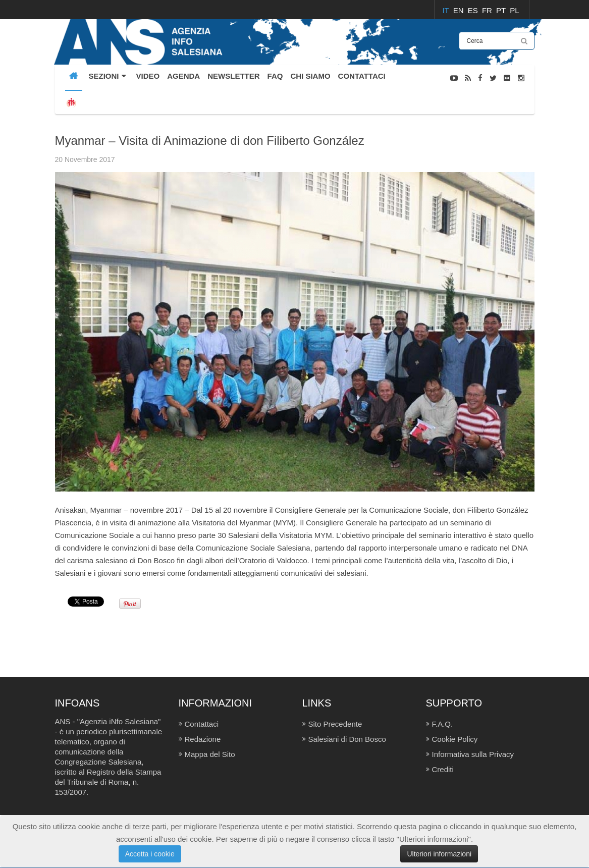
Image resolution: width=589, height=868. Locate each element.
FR (488, 10)
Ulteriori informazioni (439, 854)
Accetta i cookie (150, 854)
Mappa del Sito (210, 754)
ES (474, 10)
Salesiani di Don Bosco (347, 739)
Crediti (443, 769)
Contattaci (202, 724)
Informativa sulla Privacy (473, 754)
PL (514, 10)
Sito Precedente (335, 724)
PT (502, 10)
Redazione (203, 739)
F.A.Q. (443, 724)
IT (446, 10)
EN (460, 10)
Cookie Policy (455, 739)
